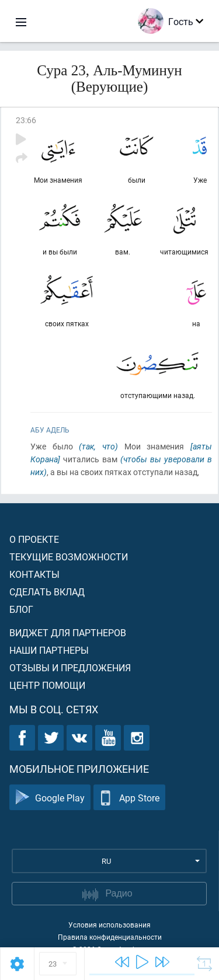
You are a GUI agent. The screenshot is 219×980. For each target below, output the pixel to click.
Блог (21, 609)
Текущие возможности (69, 557)
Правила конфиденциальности (110, 937)
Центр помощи (47, 685)
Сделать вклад (47, 592)
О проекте (34, 539)
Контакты (34, 574)
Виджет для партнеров (68, 632)
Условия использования (109, 925)
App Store (129, 798)
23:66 (26, 120)
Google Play (50, 798)
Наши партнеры (49, 650)
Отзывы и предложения (70, 667)
